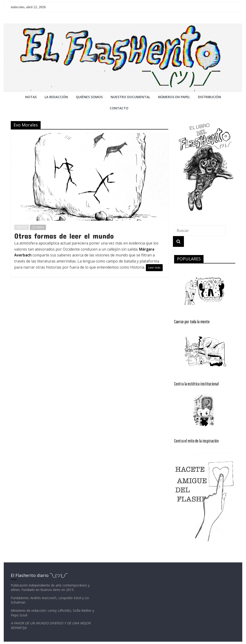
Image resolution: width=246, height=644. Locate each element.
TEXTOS (22, 227)
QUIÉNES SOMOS (89, 97)
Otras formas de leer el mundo (64, 236)
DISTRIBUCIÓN (209, 97)
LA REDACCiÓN (56, 97)
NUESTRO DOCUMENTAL (130, 97)
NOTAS (31, 97)
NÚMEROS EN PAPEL (174, 97)
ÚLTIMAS (38, 227)
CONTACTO (119, 108)
